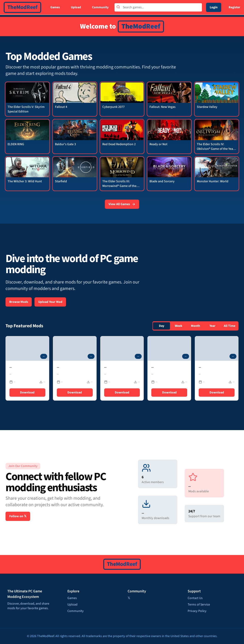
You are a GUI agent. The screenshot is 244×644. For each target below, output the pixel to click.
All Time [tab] (230, 326)
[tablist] (195, 326)
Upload (76, 7)
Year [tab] (212, 326)
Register (234, 7)
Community (100, 7)
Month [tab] (195, 326)
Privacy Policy (197, 611)
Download (27, 393)
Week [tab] (179, 326)
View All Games (122, 204)
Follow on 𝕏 (18, 516)
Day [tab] (162, 326)
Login (214, 7)
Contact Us (195, 598)
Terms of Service (199, 605)
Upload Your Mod (50, 302)
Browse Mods (19, 302)
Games (55, 7)
